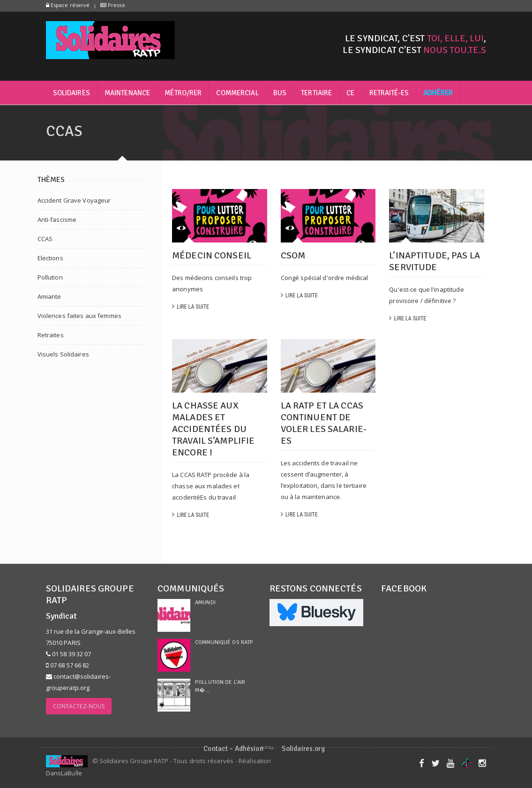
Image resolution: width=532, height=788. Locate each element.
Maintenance (127, 93)
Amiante (49, 296)
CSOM (293, 255)
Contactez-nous (79, 706)
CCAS (45, 239)
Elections (50, 258)
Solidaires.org (303, 749)
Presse (113, 5)
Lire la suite (191, 307)
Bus (280, 93)
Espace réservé (68, 5)
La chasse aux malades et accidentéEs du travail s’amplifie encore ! (213, 429)
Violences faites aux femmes (80, 316)
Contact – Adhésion (233, 749)
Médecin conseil (212, 255)
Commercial (237, 93)
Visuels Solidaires (63, 354)
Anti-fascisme (57, 220)
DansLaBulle (64, 773)
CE (350, 93)
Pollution (50, 277)
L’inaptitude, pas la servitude (435, 261)
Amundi (205, 602)
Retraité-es (389, 93)
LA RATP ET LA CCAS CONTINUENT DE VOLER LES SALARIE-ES (324, 423)
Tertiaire (316, 93)
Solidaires (71, 93)
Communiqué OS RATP (224, 642)
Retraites (51, 335)
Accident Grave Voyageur (74, 200)
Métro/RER (183, 93)
